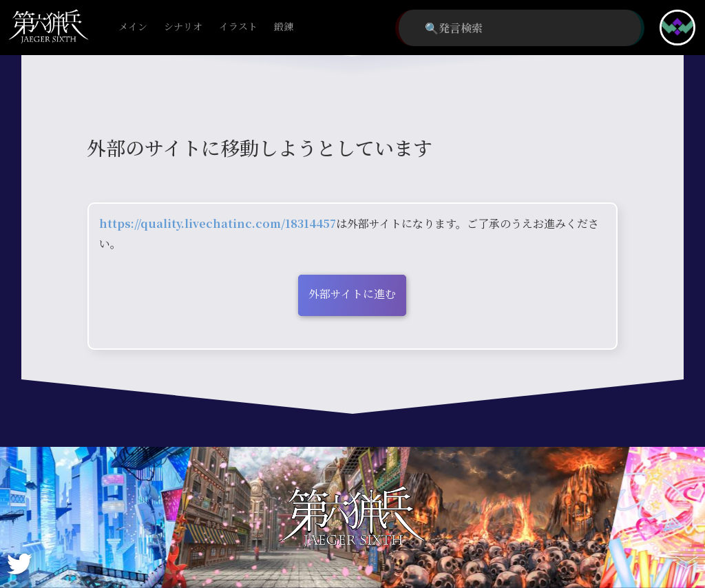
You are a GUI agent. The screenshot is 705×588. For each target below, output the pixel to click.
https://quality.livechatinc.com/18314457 (218, 223)
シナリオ (183, 27)
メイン (133, 27)
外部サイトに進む (352, 294)
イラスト (238, 27)
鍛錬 (284, 27)
